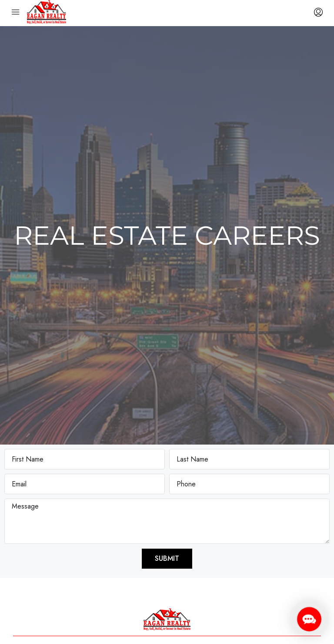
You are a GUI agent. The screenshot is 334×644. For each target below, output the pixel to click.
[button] (309, 619)
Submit (167, 558)
